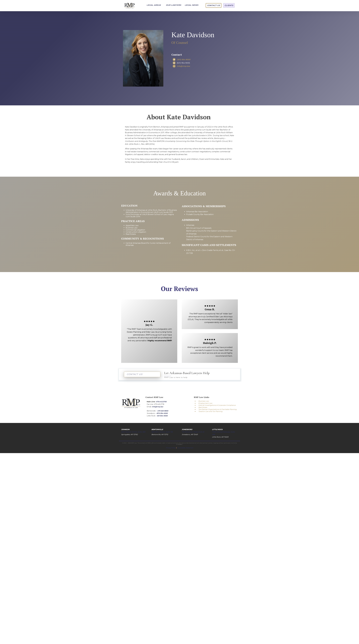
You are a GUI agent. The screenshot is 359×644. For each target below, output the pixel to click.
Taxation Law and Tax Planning (210, 411)
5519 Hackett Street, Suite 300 (133, 432)
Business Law (204, 401)
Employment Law (205, 403)
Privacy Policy (171, 448)
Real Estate (203, 407)
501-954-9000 (162, 416)
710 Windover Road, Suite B (193, 432)
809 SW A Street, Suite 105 (162, 432)
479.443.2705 (161, 402)
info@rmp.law (158, 407)
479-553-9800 (163, 411)
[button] (154, 5)
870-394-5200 (162, 413)
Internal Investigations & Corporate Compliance (217, 405)
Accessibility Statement (185, 448)
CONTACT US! (135, 374)
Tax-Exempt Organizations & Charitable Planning (217, 409)
